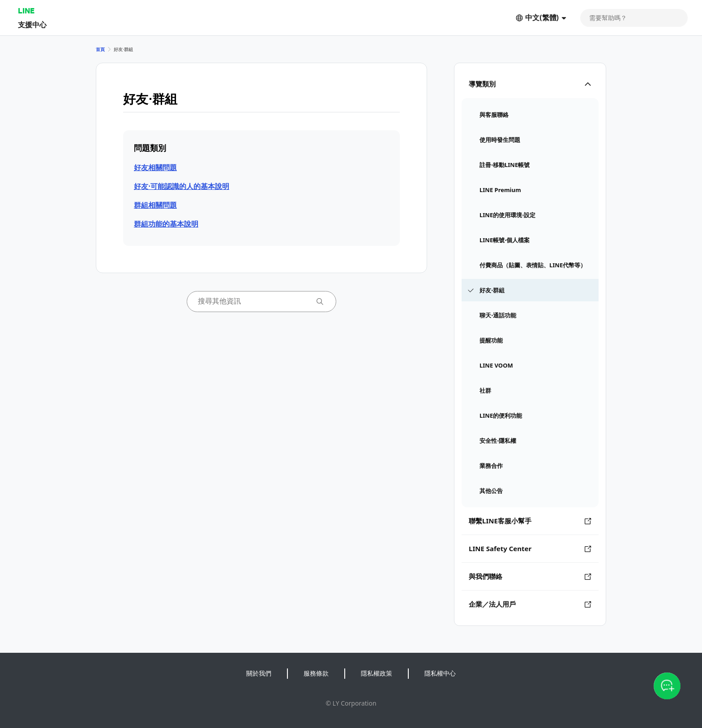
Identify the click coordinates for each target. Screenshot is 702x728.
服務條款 (316, 673)
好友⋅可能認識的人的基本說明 (182, 186)
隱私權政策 (377, 673)
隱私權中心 (440, 673)
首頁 (100, 49)
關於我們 (259, 673)
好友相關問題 (155, 167)
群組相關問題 (155, 205)
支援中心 (32, 24)
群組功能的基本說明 (166, 224)
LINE (26, 11)
